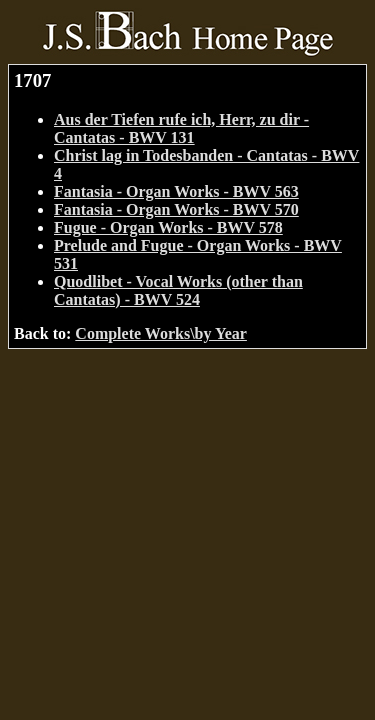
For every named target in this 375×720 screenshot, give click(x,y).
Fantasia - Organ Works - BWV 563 (176, 191)
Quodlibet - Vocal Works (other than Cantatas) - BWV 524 (178, 290)
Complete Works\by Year (161, 333)
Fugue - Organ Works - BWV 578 (168, 227)
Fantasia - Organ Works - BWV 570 (176, 209)
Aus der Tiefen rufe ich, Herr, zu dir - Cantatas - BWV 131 (181, 128)
